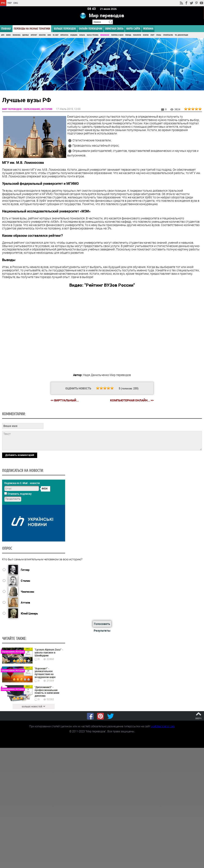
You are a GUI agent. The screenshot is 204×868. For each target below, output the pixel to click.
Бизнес (8, 35)
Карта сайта (133, 29)
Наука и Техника (93, 35)
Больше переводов (65, 29)
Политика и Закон (117, 35)
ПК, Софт (56, 35)
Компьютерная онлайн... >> (132, 400)
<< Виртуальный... (65, 400)
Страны (159, 35)
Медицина (74, 35)
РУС (3, 3)
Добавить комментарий (20, 455)
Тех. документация (181, 35)
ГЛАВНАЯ (6, 29)
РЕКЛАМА (148, 29)
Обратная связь (114, 29)
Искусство (42, 35)
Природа (128, 35)
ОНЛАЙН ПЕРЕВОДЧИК (90, 29)
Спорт (152, 35)
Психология (137, 35)
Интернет (34, 35)
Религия (146, 35)
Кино (49, 35)
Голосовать (102, 624)
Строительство (168, 35)
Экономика (16, 35)
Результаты (102, 630)
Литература (64, 35)
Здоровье (26, 35)
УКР (10, 3)
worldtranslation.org (163, 726)
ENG (16, 3)
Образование (105, 35)
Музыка (82, 35)
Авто (3, 35)
